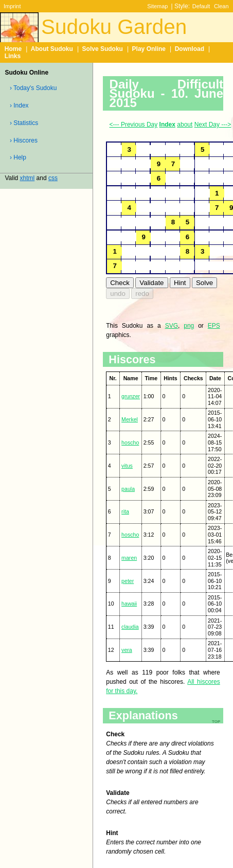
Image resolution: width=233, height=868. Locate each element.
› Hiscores (24, 140)
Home (13, 49)
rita (125, 511)
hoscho (130, 442)
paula (128, 489)
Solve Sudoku (103, 49)
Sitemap (157, 6)
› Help (18, 157)
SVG (172, 326)
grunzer (131, 396)
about (185, 125)
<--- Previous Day (134, 125)
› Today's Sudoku (33, 88)
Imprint (12, 6)
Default (201, 6)
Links (13, 56)
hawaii (129, 604)
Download (190, 49)
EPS (214, 326)
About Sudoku (52, 49)
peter (128, 581)
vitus (127, 466)
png (189, 326)
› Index (19, 105)
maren (129, 558)
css (53, 178)
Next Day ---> (213, 125)
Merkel (130, 419)
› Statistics (24, 123)
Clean (221, 6)
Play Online (149, 49)
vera (127, 650)
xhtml (28, 178)
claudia (130, 627)
